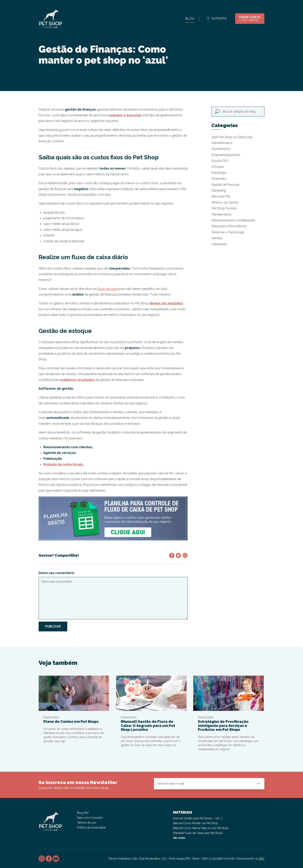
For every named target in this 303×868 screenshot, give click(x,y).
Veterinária (219, 244)
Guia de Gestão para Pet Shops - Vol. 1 (198, 818)
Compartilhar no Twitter (178, 555)
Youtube (56, 859)
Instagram (42, 859)
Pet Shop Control (224, 208)
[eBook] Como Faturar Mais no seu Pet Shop (201, 828)
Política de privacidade (91, 827)
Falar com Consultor (90, 818)
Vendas (217, 238)
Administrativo (222, 143)
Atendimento (221, 149)
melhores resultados (78, 380)
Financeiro (219, 179)
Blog (190, 18)
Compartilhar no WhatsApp (185, 555)
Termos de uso (87, 823)
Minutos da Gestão (225, 202)
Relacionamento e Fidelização (233, 220)
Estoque (218, 167)
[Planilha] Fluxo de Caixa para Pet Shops (198, 833)
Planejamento (221, 214)
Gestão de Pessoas (225, 185)
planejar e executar (125, 115)
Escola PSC (220, 161)
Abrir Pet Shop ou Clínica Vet (232, 137)
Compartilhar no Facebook (172, 555)
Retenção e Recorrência (229, 226)
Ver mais (179, 838)
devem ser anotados (166, 303)
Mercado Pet (221, 196)
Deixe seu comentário (56, 573)
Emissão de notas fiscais (63, 464)
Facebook (49, 859)
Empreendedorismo (226, 155)
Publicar (53, 626)
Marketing (219, 191)
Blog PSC (83, 813)
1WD (261, 859)
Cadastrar (258, 783)
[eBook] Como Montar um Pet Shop (195, 823)
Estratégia (219, 173)
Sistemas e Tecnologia (228, 232)
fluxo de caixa (108, 289)
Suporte (219, 18)
